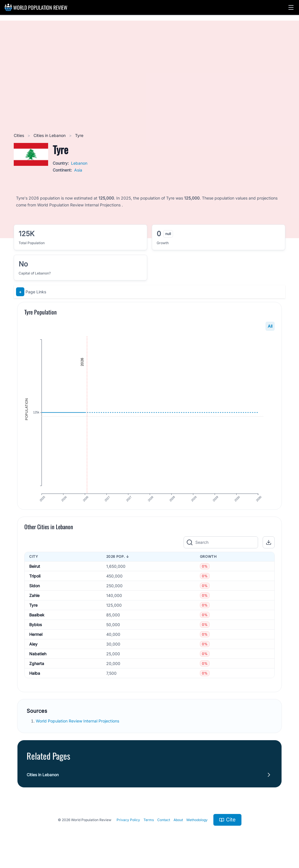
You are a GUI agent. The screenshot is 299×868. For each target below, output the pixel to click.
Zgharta (37, 671)
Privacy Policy (128, 828)
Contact (164, 828)
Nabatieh (38, 661)
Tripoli (35, 584)
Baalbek (37, 623)
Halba (35, 681)
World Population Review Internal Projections (77, 729)
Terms (149, 828)
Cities (19, 135)
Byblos (36, 632)
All (270, 326)
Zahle (34, 603)
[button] (291, 7)
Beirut (35, 574)
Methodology (197, 828)
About (178, 828)
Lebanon (79, 163)
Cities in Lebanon (50, 135)
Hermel (36, 642)
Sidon (35, 593)
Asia (78, 170)
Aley (33, 652)
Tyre (33, 613)
